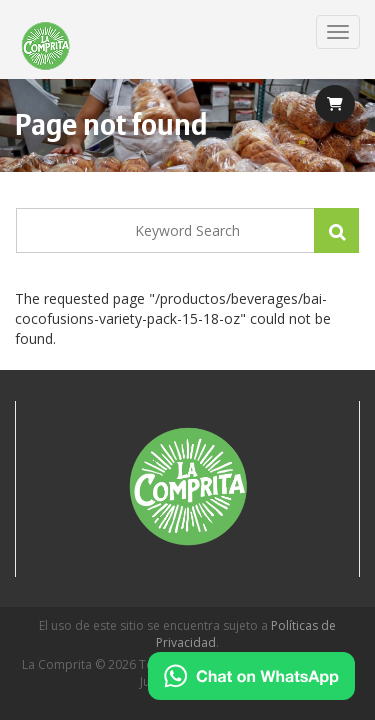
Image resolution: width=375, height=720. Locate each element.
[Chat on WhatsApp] (251, 676)
